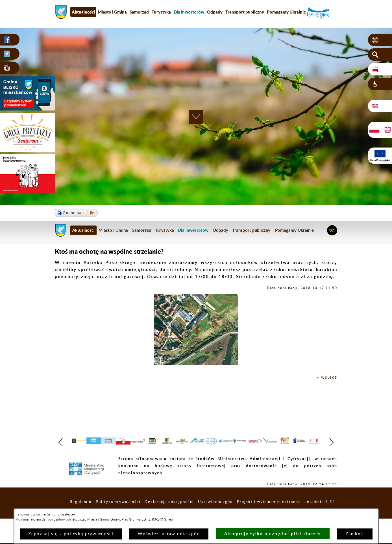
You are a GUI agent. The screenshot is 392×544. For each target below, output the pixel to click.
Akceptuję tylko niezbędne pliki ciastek (273, 534)
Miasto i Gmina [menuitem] (112, 12)
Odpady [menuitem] (215, 12)
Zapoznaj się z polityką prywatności (71, 534)
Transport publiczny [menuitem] (245, 12)
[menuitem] (189, 12)
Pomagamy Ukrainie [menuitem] (286, 12)
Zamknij (355, 534)
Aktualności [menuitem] (83, 12)
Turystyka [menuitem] (161, 12)
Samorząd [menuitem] (139, 12)
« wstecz (327, 377)
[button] (380, 40)
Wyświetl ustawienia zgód (169, 534)
